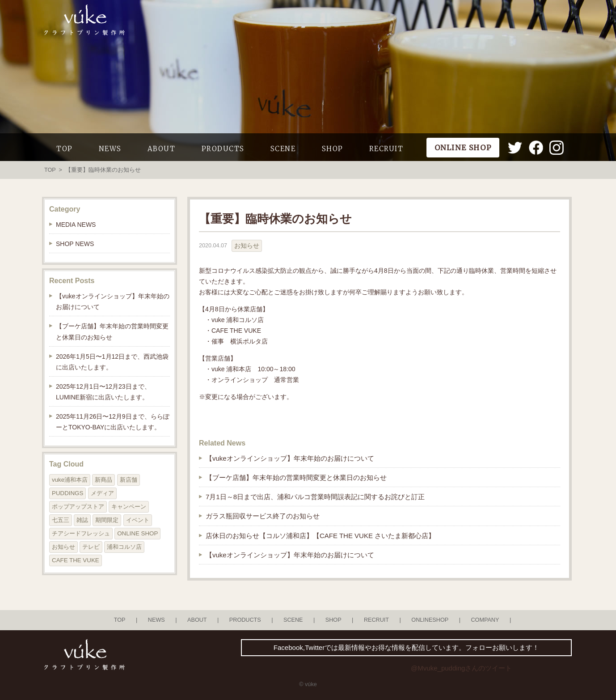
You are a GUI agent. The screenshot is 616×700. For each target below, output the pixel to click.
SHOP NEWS (75, 244)
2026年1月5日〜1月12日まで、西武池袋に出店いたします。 (112, 362)
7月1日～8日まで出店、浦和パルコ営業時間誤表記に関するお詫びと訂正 (315, 497)
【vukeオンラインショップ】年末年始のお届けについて (290, 458)
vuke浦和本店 (70, 480)
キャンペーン (129, 507)
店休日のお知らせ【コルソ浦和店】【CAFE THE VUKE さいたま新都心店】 (320, 536)
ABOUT (162, 149)
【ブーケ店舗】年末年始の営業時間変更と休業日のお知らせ (296, 477)
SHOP (333, 149)
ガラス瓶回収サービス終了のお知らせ (263, 516)
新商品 (103, 480)
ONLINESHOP (430, 620)
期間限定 (107, 520)
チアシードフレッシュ (81, 533)
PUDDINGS (68, 493)
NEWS (110, 149)
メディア (102, 493)
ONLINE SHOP (137, 533)
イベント (138, 520)
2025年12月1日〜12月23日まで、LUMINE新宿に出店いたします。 (103, 392)
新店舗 (129, 480)
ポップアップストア (78, 507)
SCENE (283, 149)
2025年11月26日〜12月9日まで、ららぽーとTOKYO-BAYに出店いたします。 (113, 422)
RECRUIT (386, 149)
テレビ (91, 547)
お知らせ (247, 246)
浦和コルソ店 (124, 547)
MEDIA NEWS (76, 225)
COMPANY (485, 620)
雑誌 (82, 520)
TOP (65, 149)
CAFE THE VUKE (76, 560)
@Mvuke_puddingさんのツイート (461, 668)
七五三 (61, 520)
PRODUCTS (223, 149)
